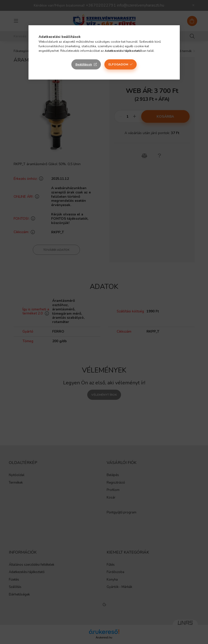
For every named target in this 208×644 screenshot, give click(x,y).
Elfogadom (118, 64)
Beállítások (84, 64)
